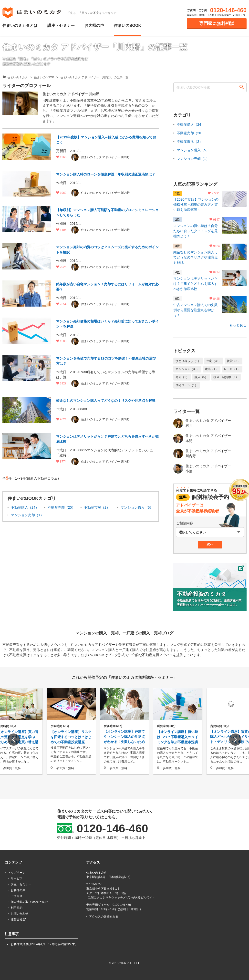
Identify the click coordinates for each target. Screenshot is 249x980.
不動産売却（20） (62, 507)
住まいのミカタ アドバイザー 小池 (202, 469)
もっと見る (238, 325)
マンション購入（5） (137, 507)
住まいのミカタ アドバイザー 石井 (202, 423)
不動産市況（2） (97, 507)
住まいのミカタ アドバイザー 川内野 (202, 454)
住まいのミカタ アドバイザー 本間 (202, 438)
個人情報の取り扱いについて (30, 902)
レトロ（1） (232, 369)
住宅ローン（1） (187, 385)
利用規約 (17, 908)
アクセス (17, 896)
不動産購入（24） (25, 507)
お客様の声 (94, 26)
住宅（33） (214, 361)
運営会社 (18, 919)
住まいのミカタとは (20, 26)
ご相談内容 (185, 523)
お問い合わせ (20, 914)
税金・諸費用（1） (226, 377)
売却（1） (182, 377)
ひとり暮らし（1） (188, 361)
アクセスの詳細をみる (104, 917)
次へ (210, 544)
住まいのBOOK (127, 26)
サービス (17, 878)
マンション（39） (187, 369)
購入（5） (201, 377)
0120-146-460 (228, 10)
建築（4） (212, 369)
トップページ (17, 873)
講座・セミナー (61, 26)
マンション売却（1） (27, 515)
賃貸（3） (233, 361)
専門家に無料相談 (217, 23)
